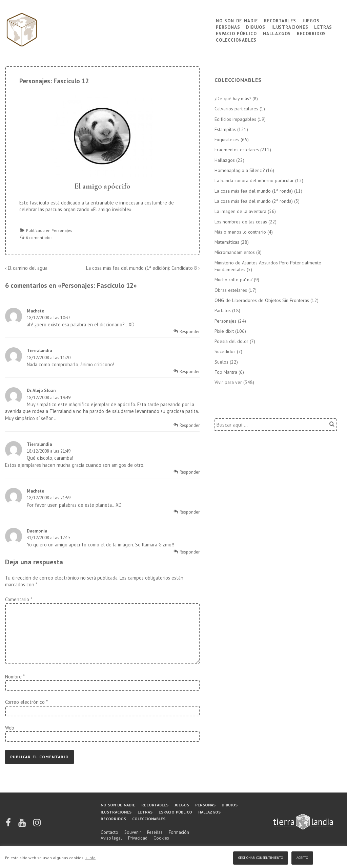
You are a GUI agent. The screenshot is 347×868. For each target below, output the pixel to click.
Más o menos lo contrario (240, 232)
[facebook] (9, 825)
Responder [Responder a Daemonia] (190, 552)
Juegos (311, 20)
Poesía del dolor (231, 341)
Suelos (221, 362)
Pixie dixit (224, 331)
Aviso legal (111, 838)
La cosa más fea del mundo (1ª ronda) (254, 191)
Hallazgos (277, 33)
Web (10, 728)
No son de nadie (237, 20)
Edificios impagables (235, 119)
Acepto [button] (302, 857)
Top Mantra (226, 372)
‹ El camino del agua (26, 268)
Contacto (109, 832)
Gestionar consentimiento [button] (261, 857)
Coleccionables (236, 39)
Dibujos (256, 27)
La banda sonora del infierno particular (254, 180)
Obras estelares (231, 290)
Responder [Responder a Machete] (190, 332)
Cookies (161, 838)
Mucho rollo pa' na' (233, 280)
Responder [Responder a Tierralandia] (190, 372)
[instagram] (37, 825)
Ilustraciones (290, 27)
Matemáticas (227, 242)
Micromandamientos (235, 252)
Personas (228, 27)
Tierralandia (39, 351)
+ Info (90, 858)
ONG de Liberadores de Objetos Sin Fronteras (262, 300)
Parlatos (223, 310)
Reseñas (155, 832)
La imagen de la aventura (240, 211)
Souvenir (133, 832)
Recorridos (311, 33)
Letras (323, 27)
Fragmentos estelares (237, 150)
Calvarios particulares (236, 109)
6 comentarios (39, 237)
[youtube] (23, 825)
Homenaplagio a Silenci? (240, 170)
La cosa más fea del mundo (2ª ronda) (254, 201)
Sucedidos (225, 351)
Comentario (18, 599)
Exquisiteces (227, 139)
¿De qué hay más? (233, 99)
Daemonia (37, 531)
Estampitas (225, 129)
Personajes (62, 230)
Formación (179, 832)
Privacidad (138, 838)
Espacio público (236, 33)
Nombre (13, 677)
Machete (35, 311)
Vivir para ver (228, 382)
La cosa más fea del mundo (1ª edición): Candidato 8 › (143, 268)
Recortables (280, 20)
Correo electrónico (25, 702)
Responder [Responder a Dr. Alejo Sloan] (190, 425)
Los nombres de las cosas (241, 222)
